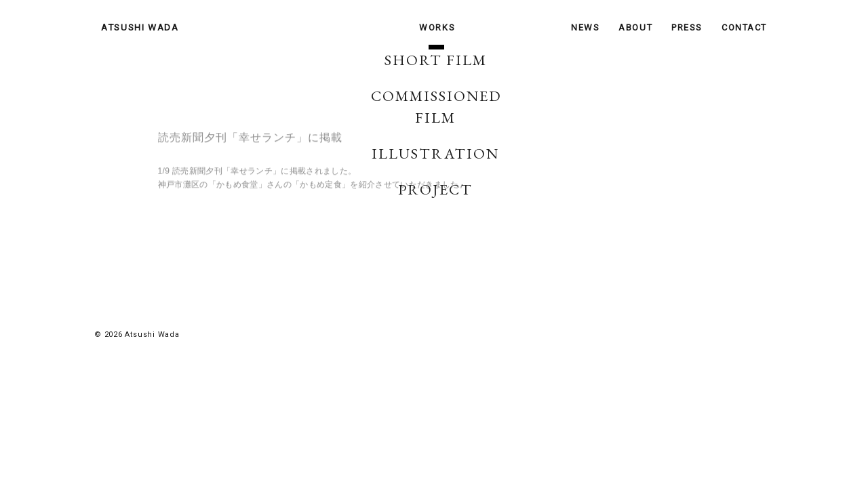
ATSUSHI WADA (140, 27)
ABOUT (635, 27)
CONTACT (744, 27)
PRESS (687, 27)
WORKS (437, 27)
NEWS (585, 27)
